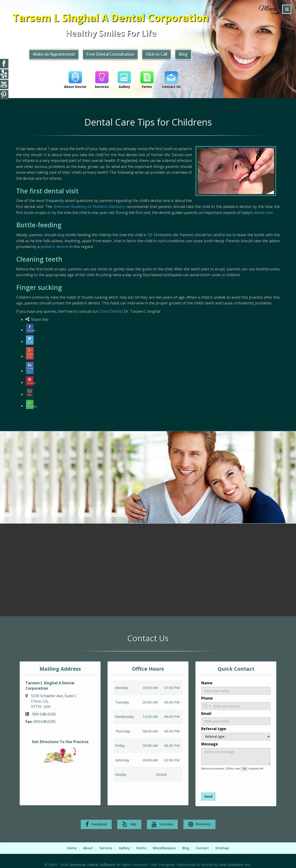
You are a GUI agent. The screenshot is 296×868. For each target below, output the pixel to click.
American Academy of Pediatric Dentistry (89, 207)
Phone (207, 689)
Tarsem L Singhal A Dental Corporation (125, 19)
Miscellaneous (164, 840)
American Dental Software (93, 856)
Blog (202, 56)
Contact (202, 840)
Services (102, 81)
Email (206, 705)
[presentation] (226, 771)
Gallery (125, 81)
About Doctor (76, 81)
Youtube (162, 816)
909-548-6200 (44, 705)
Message (210, 735)
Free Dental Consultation (125, 56)
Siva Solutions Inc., (236, 856)
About (88, 840)
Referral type (214, 720)
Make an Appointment (65, 56)
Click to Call (174, 56)
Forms (148, 81)
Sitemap (222, 840)
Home (72, 840)
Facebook (96, 816)
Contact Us (173, 81)
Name (207, 674)
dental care (263, 213)
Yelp (129, 816)
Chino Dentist (111, 311)
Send (208, 788)
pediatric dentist (54, 247)
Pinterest (199, 816)
